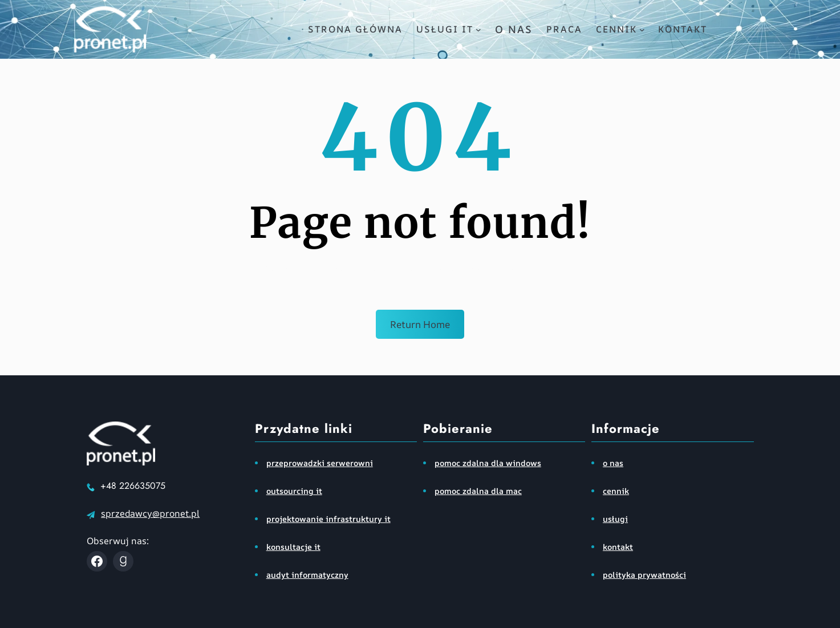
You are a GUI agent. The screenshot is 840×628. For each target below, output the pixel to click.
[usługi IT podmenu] (478, 30)
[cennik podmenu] (642, 30)
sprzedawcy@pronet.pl (150, 513)
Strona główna (355, 29)
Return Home (420, 324)
